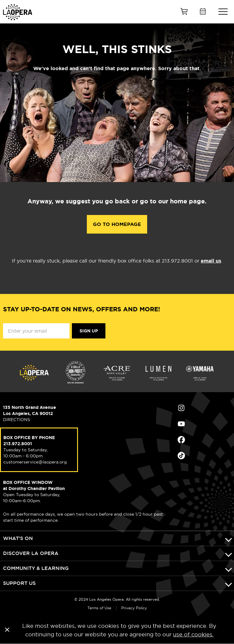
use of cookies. (193, 634)
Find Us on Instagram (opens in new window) (181, 408)
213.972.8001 (18, 444)
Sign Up (89, 331)
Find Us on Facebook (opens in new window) (181, 440)
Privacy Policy (134, 608)
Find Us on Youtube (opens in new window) (181, 424)
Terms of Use (99, 608)
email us (211, 261)
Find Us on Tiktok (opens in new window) (181, 456)
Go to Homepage (117, 224)
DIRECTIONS (17, 420)
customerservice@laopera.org (35, 462)
